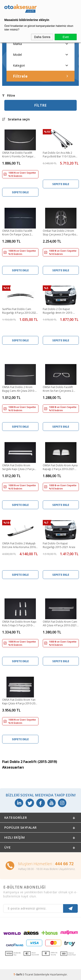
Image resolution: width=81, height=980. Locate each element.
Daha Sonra (42, 37)
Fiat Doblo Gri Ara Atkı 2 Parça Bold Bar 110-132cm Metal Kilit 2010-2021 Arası (59, 155)
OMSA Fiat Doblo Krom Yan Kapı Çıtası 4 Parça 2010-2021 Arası (20, 702)
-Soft (18, 974)
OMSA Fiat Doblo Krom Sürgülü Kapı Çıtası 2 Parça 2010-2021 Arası (18, 467)
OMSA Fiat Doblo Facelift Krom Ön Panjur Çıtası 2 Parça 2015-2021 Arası (17, 233)
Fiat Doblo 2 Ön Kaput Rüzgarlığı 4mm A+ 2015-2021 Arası (58, 311)
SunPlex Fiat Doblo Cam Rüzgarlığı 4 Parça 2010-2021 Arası (20, 311)
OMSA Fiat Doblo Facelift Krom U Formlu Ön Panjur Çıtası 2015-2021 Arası (18, 155)
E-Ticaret (28, 974)
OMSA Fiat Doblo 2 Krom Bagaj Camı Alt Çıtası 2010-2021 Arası (18, 389)
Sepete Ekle (20, 192)
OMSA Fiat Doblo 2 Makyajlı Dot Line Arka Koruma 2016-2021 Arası (19, 545)
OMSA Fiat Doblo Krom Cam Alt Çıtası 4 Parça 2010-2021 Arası (60, 624)
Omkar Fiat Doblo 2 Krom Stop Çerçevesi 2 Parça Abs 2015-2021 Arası (59, 233)
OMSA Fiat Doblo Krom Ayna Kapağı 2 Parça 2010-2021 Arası (60, 467)
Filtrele (40, 76)
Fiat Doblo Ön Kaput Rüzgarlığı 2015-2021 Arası (59, 545)
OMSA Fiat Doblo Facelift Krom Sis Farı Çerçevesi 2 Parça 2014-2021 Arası (58, 389)
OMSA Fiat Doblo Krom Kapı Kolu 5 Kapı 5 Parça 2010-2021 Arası (19, 624)
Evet (66, 37)
